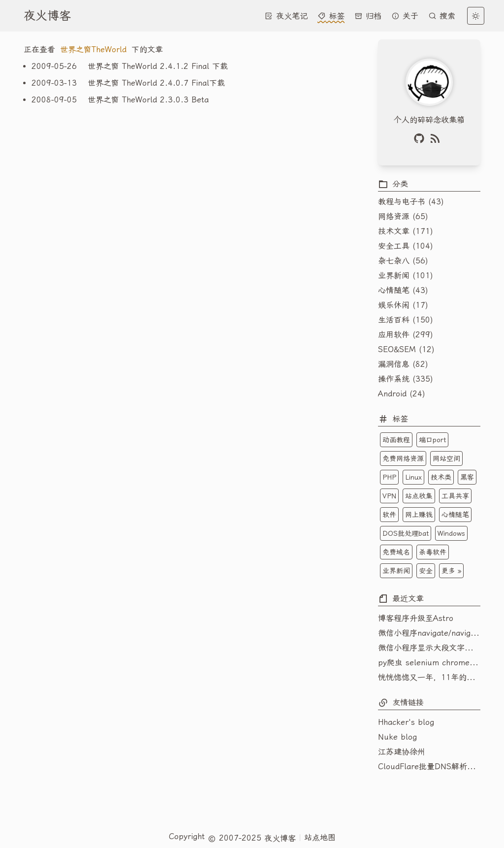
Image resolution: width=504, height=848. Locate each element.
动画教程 (396, 440)
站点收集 (419, 496)
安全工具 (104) (406, 246)
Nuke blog (397, 737)
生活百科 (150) (406, 320)
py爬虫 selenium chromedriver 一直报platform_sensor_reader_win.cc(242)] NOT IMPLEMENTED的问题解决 (429, 663)
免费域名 (396, 552)
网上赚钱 (419, 515)
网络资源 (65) (403, 216)
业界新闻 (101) (406, 276)
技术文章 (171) (406, 231)
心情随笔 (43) (403, 290)
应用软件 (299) (406, 335)
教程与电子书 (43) (411, 202)
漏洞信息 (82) (403, 364)
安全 (426, 571)
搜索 (442, 16)
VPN (389, 496)
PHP (389, 477)
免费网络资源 (403, 458)
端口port (432, 440)
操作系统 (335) (406, 379)
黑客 (467, 477)
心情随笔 (455, 515)
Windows (451, 533)
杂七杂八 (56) (403, 261)
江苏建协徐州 (402, 752)
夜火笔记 (286, 16)
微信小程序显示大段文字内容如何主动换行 (429, 648)
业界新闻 (396, 571)
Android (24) (402, 394)
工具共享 (455, 496)
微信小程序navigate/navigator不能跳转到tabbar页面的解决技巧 (429, 633)
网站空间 (446, 458)
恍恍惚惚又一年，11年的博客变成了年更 (429, 677)
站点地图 (320, 837)
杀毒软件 (433, 552)
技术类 (441, 477)
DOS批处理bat (406, 533)
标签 (331, 16)
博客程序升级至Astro (416, 618)
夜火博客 (47, 16)
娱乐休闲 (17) (403, 305)
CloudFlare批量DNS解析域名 (429, 766)
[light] (476, 16)
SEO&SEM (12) (406, 349)
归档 (368, 16)
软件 (389, 515)
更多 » (451, 571)
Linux (413, 477)
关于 (405, 16)
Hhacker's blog (406, 722)
